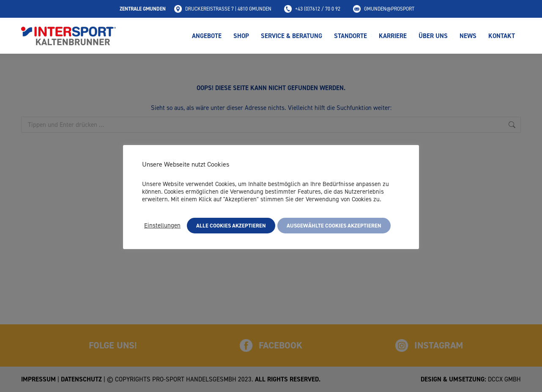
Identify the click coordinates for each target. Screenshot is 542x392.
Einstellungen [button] (162, 225)
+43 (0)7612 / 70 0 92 (312, 9)
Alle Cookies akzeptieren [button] (231, 226)
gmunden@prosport (384, 9)
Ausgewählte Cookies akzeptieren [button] (334, 226)
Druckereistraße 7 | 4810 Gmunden (223, 9)
